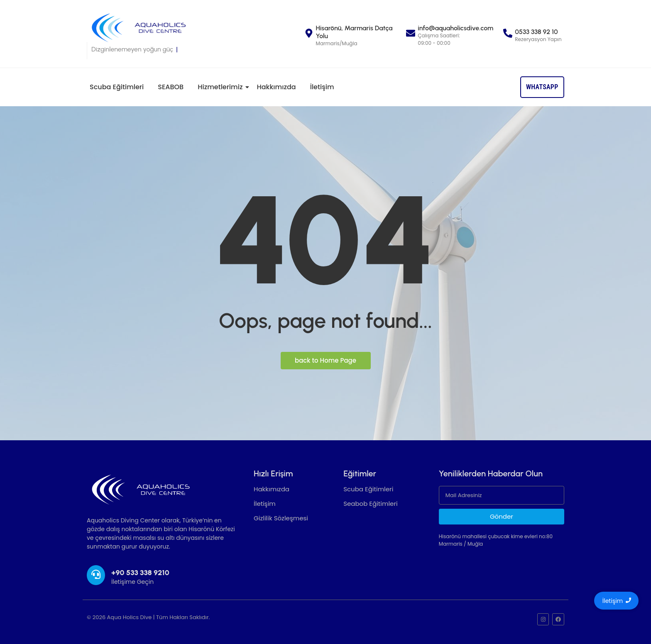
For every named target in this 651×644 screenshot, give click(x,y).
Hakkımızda (276, 87)
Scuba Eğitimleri (117, 87)
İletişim (322, 87)
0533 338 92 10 (536, 32)
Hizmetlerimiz (221, 87)
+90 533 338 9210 (140, 573)
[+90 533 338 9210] (96, 575)
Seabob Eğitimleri (371, 504)
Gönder (502, 516)
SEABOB (171, 87)
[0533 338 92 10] (508, 34)
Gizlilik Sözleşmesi (281, 518)
